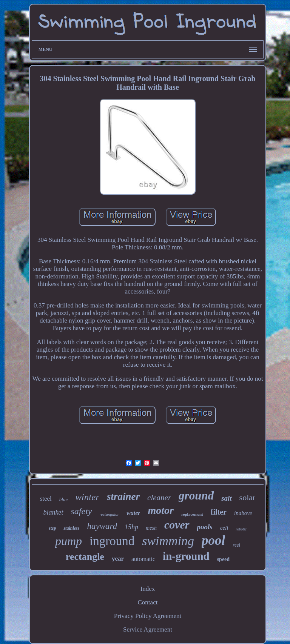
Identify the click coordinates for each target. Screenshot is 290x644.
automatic (143, 559)
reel (236, 545)
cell (224, 528)
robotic (241, 529)
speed (223, 559)
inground (112, 541)
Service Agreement (148, 629)
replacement (192, 514)
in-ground (186, 556)
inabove (243, 513)
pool (213, 540)
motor (160, 510)
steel (46, 499)
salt (226, 498)
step (52, 528)
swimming (168, 541)
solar (248, 497)
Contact (148, 602)
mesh (151, 528)
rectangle (85, 557)
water (133, 513)
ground (196, 496)
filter (219, 512)
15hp (131, 527)
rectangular (109, 514)
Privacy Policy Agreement (148, 616)
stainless (71, 528)
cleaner (159, 498)
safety (82, 511)
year (118, 559)
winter (87, 497)
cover (177, 525)
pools (205, 527)
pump (69, 541)
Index (148, 589)
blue (63, 499)
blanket (53, 512)
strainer (123, 496)
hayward (102, 526)
